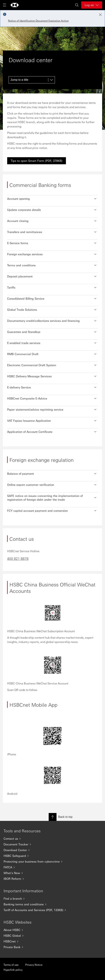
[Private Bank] (52, 947)
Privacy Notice (34, 965)
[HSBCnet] (52, 941)
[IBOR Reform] (52, 879)
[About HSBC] (52, 930)
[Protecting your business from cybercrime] (52, 862)
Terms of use (11, 965)
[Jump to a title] (32, 80)
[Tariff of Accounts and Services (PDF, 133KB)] (52, 910)
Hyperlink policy (13, 970)
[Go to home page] (15, 5)
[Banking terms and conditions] (52, 904)
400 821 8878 (18, 558)
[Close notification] (100, 15)
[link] (37, 161)
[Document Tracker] (52, 844)
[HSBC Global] (52, 936)
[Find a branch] (52, 899)
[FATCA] (52, 867)
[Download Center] (52, 850)
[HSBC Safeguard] (52, 856)
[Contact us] (52, 839)
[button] (52, 198)
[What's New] (52, 873)
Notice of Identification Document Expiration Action (38, 21)
